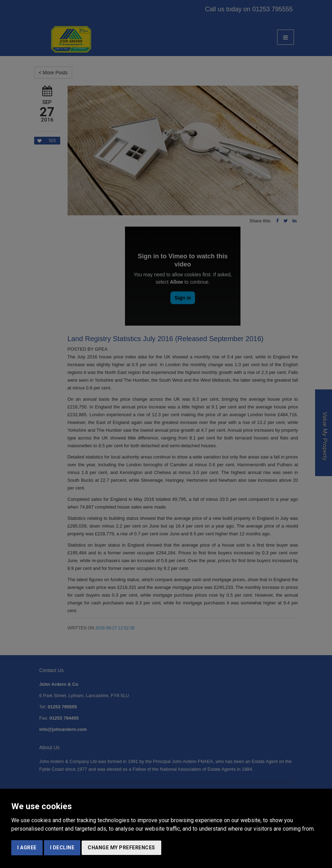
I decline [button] (62, 848)
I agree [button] (27, 848)
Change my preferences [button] (121, 848)
